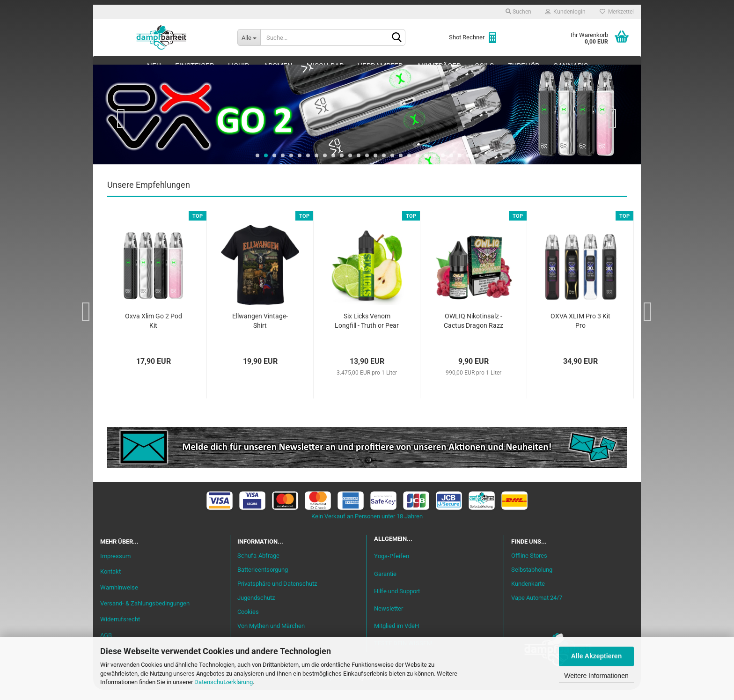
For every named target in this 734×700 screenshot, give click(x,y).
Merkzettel (617, 12)
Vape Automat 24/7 (537, 608)
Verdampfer (380, 66)
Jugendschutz (256, 608)
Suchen (518, 12)
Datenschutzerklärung (224, 682)
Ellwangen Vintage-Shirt (260, 331)
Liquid (239, 66)
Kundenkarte (528, 594)
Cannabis (571, 66)
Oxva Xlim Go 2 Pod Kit (154, 331)
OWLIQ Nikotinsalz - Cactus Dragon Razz (473, 331)
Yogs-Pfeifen (392, 566)
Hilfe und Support (397, 601)
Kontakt (110, 582)
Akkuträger (439, 66)
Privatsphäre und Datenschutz (277, 594)
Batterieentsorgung (263, 580)
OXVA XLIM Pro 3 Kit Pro (580, 331)
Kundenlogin (565, 12)
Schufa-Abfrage (258, 566)
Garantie (385, 584)
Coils (484, 66)
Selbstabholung (532, 580)
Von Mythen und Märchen (271, 636)
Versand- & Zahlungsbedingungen (145, 614)
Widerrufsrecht (120, 630)
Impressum (115, 566)
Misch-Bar (325, 66)
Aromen (278, 66)
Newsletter (389, 619)
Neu (154, 66)
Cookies (248, 622)
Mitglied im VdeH (396, 636)
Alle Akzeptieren (596, 656)
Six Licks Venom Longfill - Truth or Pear (367, 331)
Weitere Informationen (596, 676)
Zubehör (524, 66)
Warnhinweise (119, 598)
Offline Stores (529, 566)
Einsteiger (195, 66)
